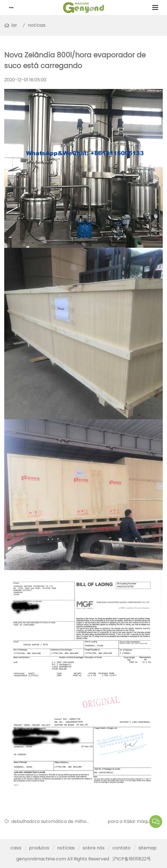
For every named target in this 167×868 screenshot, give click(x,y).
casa (16, 848)
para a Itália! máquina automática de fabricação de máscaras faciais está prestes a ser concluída (123, 822)
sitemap (147, 848)
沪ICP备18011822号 (132, 859)
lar (14, 25)
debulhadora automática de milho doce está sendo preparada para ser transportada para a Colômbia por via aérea (49, 822)
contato (121, 848)
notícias (37, 25)
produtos (39, 848)
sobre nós (94, 848)
